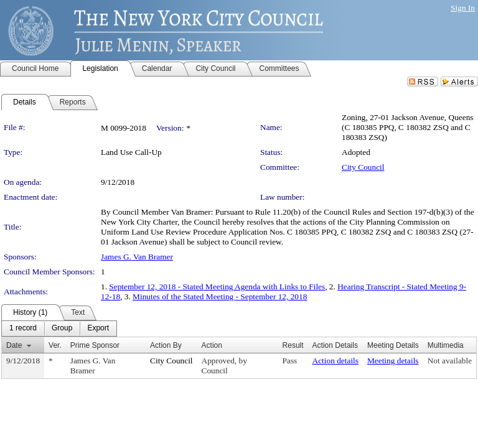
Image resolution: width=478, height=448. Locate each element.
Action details (335, 361)
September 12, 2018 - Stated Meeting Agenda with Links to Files (217, 287)
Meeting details (393, 361)
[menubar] (59, 329)
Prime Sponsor (95, 345)
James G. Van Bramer (137, 257)
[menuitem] (23, 329)
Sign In (463, 8)
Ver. (55, 345)
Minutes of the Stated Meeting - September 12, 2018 (220, 296)
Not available (450, 361)
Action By (166, 345)
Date (14, 345)
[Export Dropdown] (98, 329)
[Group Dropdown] (62, 329)
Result (293, 345)
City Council (363, 167)
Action (212, 345)
